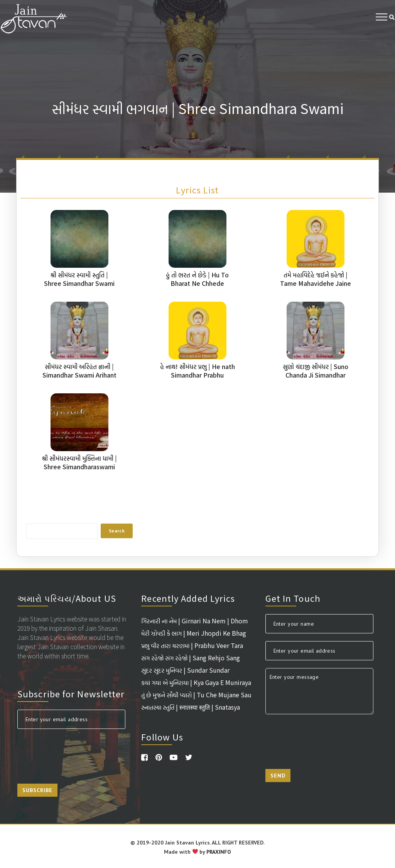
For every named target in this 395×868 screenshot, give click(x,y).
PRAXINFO (219, 852)
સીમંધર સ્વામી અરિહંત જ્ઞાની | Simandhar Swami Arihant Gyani (79, 375)
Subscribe (37, 790)
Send (278, 776)
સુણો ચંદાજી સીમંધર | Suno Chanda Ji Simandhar (316, 371)
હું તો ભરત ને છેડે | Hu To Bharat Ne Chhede (197, 279)
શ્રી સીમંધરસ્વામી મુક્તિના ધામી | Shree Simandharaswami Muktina (79, 467)
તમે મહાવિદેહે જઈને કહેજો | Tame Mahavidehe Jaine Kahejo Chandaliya (316, 283)
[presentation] (76, 752)
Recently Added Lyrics (188, 598)
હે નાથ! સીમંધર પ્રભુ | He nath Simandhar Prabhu (197, 371)
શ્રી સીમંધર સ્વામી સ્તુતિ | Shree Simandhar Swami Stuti (79, 283)
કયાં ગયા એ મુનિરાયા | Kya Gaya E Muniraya (196, 682)
